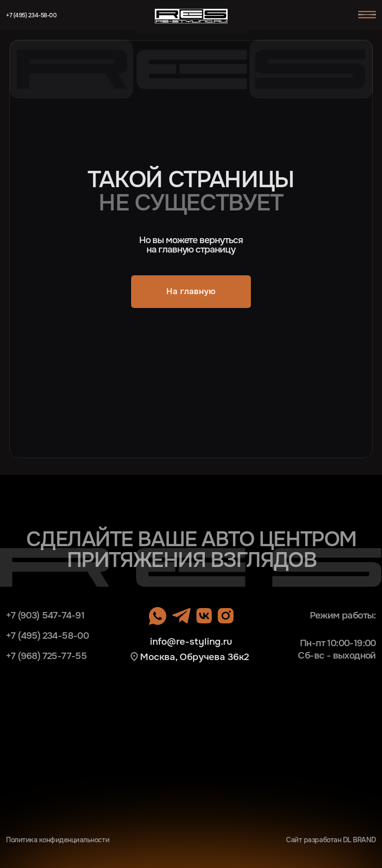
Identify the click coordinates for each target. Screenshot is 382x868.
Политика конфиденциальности (58, 840)
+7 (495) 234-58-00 (31, 15)
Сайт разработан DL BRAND (331, 840)
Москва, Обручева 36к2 (194, 657)
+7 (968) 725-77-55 (46, 656)
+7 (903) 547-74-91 (45, 615)
